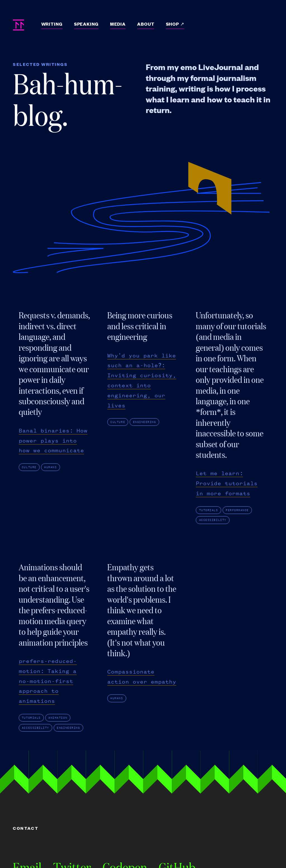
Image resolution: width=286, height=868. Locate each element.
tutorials (209, 510)
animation (58, 718)
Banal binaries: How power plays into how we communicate (53, 441)
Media (118, 24)
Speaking (86, 24)
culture (29, 467)
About (146, 24)
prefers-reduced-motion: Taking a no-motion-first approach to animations (48, 681)
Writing (52, 24)
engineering (145, 422)
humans (50, 467)
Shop (173, 24)
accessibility (213, 520)
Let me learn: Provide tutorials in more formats (227, 483)
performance (237, 510)
